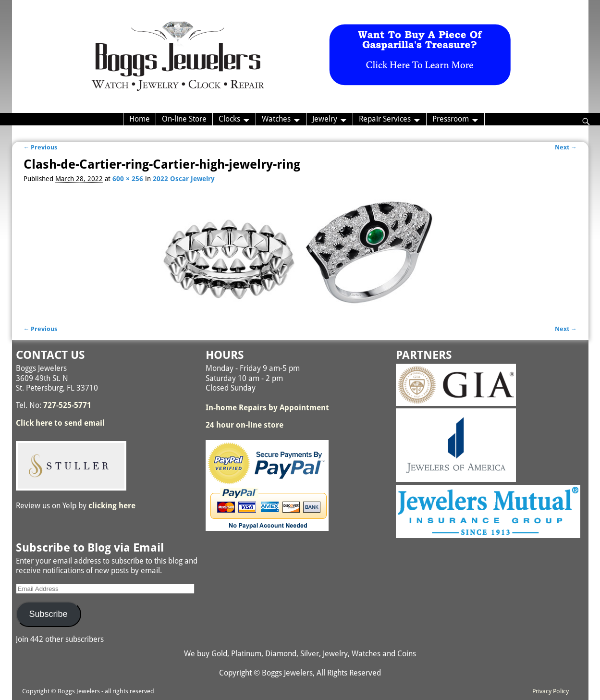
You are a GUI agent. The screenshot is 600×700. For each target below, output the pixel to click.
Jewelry (325, 119)
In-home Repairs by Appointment (267, 408)
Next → (566, 147)
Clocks (229, 119)
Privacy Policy (551, 691)
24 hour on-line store (245, 425)
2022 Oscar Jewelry (184, 179)
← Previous (41, 147)
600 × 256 (128, 179)
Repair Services (385, 119)
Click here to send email (60, 423)
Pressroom (451, 119)
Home (140, 119)
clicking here (112, 506)
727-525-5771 (67, 405)
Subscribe (48, 614)
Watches (276, 119)
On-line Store (184, 119)
